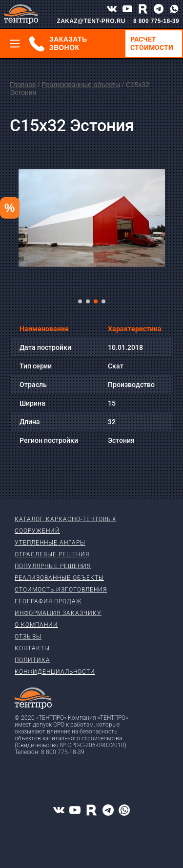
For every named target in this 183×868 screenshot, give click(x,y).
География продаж (48, 601)
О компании (36, 625)
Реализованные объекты (81, 85)
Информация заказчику (58, 613)
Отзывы (28, 637)
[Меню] (15, 44)
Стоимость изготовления (61, 590)
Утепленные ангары (50, 543)
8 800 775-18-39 (156, 21)
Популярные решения (53, 566)
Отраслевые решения (52, 554)
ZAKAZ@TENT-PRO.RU (91, 21)
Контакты (32, 648)
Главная (23, 85)
